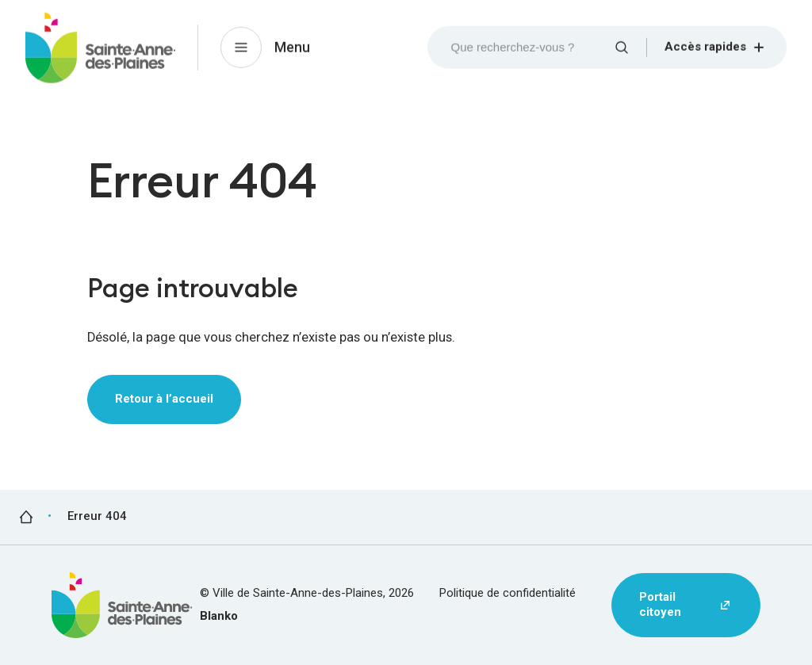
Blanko (219, 616)
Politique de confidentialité (507, 593)
